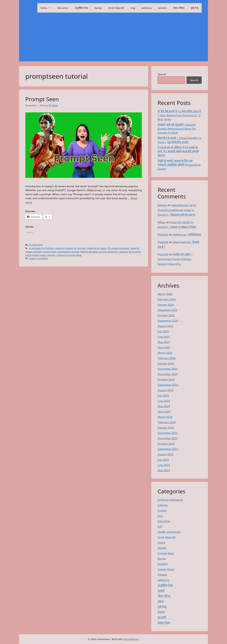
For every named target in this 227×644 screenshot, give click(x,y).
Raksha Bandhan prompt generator (99, 252)
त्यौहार (161, 601)
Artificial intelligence (170, 500)
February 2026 (167, 299)
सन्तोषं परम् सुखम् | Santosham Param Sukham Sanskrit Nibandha (175, 259)
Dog (133, 8)
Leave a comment (38, 258)
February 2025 (167, 358)
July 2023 (163, 460)
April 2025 (164, 347)
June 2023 (164, 465)
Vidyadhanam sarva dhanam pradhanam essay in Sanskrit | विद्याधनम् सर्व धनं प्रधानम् (177, 210)
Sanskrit (162, 8)
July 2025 (163, 331)
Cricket (162, 510)
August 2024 (165, 390)
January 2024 (166, 428)
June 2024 (164, 401)
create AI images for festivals (70, 248)
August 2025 (165, 326)
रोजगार (161, 612)
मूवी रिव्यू (195, 8)
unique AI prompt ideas (69, 255)
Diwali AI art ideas (97, 248)
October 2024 (166, 379)
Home (47, 8)
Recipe (98, 8)
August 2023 (165, 454)
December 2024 (167, 369)
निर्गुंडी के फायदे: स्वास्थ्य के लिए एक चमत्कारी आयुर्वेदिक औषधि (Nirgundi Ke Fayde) (179, 165)
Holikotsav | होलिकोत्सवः (187, 235)
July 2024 (163, 396)
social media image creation (40, 255)
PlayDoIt (163, 235)
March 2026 (165, 294)
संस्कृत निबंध (164, 623)
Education (63, 8)
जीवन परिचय (179, 8)
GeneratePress (131, 639)
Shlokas (162, 575)
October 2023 (166, 444)
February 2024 (167, 422)
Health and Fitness (169, 532)
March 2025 (165, 353)
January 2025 (166, 363)
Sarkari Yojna (166, 569)
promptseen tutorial (68, 252)
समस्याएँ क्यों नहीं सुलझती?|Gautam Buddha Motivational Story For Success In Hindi (177, 129)
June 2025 (164, 337)
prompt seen (50, 252)
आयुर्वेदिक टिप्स (81, 8)
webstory (146, 8)
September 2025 (168, 321)
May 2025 (164, 342)
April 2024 (164, 412)
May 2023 (164, 470)
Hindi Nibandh (116, 8)
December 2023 (167, 433)
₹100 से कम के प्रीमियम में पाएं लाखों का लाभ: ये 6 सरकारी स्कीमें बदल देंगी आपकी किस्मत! (178, 151)
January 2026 (166, 305)
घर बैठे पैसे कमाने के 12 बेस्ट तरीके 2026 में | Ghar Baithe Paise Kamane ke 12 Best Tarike (179, 115)
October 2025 (166, 315)
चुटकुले (161, 591)
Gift (160, 526)
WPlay (161, 222)
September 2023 (168, 449)
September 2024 (168, 385)
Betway (162, 205)
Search (162, 74)
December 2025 (167, 310)
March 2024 (165, 417)
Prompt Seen (42, 99)
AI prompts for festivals (41, 248)
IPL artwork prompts (118, 248)
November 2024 (168, 374)
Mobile (162, 548)
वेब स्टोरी (162, 617)
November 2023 (168, 438)
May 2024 (164, 406)
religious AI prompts (130, 252)
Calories (163, 505)
